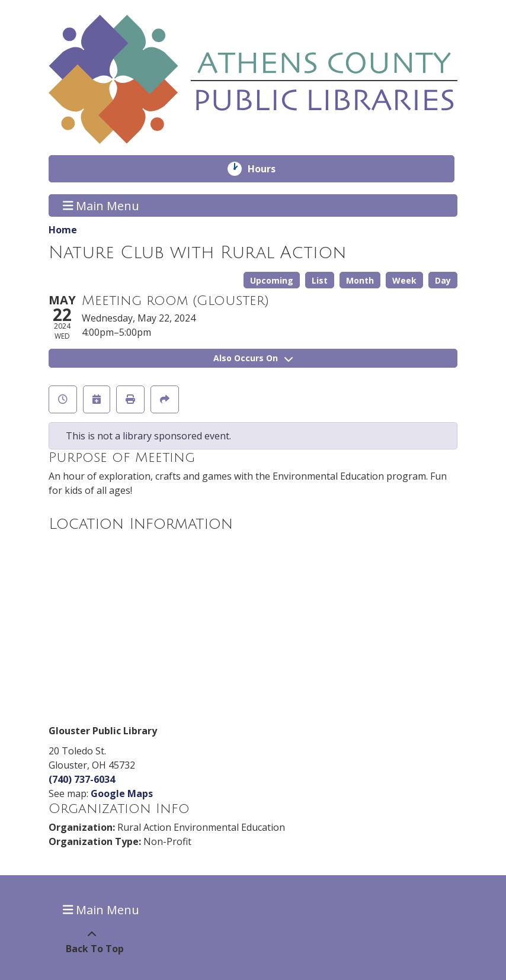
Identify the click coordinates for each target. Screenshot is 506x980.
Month (360, 280)
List (320, 280)
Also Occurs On (253, 358)
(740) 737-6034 (82, 779)
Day (443, 280)
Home (63, 230)
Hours (270, 169)
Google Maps (122, 793)
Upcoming (272, 280)
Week (404, 280)
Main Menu (101, 205)
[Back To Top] (92, 942)
